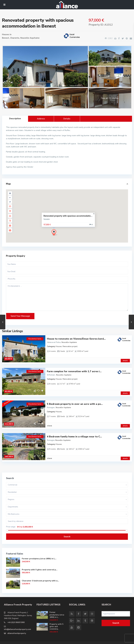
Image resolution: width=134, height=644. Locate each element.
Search (67, 531)
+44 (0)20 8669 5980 (16, 617)
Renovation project (70, 346)
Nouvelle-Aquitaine (30, 38)
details (125, 359)
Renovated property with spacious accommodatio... (68, 216)
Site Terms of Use (121, 640)
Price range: (11, 522)
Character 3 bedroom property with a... (40, 575)
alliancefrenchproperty (17, 628)
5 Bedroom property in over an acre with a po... (75, 401)
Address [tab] (41, 119)
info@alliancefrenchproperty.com (17, 624)
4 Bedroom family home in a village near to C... (74, 433)
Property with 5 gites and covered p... (40, 564)
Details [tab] (67, 119)
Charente (15, 38)
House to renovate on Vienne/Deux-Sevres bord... (76, 339)
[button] (56, 233)
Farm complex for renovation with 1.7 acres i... (74, 370)
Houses (6, 34)
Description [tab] (15, 119)
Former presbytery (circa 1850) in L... (39, 553)
